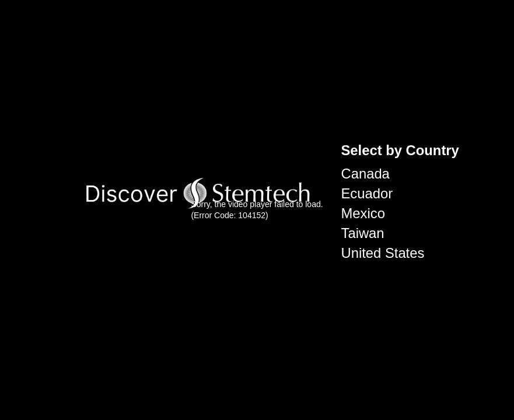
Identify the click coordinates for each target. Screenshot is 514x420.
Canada (366, 174)
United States (383, 253)
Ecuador (367, 193)
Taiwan (363, 233)
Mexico (363, 213)
